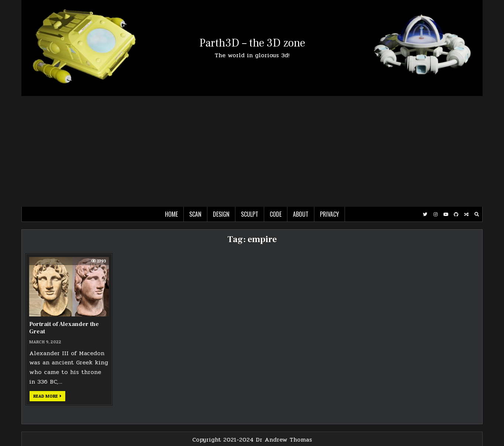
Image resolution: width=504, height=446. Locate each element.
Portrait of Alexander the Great (64, 328)
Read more (49, 397)
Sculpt (250, 214)
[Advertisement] (252, 151)
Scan (195, 214)
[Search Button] (477, 215)
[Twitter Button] (425, 215)
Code (276, 214)
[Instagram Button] (435, 215)
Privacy (329, 214)
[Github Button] (456, 215)
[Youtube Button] (446, 215)
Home (171, 214)
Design (221, 214)
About (301, 214)
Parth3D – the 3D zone (252, 43)
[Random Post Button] (466, 215)
